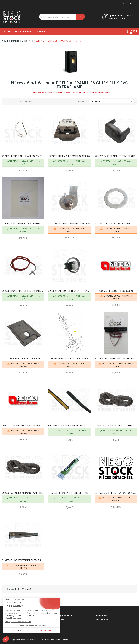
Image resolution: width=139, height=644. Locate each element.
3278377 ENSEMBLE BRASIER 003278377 (69, 156)
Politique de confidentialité (57, 640)
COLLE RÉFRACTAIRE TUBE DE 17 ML (69, 493)
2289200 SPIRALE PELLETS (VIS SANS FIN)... (69, 358)
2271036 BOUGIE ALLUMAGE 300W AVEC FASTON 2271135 (23, 156)
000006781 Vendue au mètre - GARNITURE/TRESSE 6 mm (116, 425)
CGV (42, 640)
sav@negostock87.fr (118, 18)
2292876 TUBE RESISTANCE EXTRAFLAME (23, 560)
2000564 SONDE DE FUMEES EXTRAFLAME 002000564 (23, 291)
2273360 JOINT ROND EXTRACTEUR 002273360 (116, 224)
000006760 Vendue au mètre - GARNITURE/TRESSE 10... (69, 425)
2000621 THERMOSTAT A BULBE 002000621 (23, 425)
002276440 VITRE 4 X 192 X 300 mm (23, 224)
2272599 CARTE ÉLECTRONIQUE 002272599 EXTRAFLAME (116, 493)
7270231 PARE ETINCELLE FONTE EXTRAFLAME (116, 156)
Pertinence (112, 101)
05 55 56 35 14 (130, 15)
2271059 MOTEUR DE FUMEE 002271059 (69, 224)
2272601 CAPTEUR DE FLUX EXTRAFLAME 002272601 (69, 291)
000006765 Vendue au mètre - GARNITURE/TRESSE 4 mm (23, 493)
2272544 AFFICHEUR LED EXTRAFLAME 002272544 (116, 358)
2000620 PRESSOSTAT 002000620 (116, 291)
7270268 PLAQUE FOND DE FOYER (23, 358)
